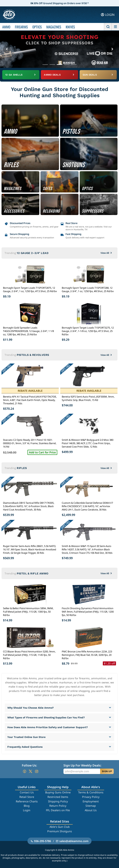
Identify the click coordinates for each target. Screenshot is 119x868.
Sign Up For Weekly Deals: (82, 765)
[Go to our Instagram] (37, 771)
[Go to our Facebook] (24, 771)
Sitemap (91, 806)
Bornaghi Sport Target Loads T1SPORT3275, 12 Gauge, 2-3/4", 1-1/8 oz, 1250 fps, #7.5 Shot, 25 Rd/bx (88, 331)
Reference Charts (27, 801)
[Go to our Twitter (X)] (31, 771)
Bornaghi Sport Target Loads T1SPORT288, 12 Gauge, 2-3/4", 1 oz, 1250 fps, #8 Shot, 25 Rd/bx (88, 289)
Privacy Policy (91, 797)
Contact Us (27, 792)
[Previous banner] (7, 49)
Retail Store (27, 797)
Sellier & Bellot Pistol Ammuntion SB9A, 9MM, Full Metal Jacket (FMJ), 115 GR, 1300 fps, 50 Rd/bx (28, 612)
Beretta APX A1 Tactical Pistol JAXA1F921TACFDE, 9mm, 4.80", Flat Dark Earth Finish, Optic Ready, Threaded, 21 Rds (30, 400)
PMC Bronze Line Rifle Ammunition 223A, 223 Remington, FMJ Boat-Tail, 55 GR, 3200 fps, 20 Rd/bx (87, 655)
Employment (91, 801)
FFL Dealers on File (58, 810)
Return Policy (58, 806)
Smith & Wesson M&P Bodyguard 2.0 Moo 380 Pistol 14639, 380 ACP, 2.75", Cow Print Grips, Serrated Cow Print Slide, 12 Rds (88, 443)
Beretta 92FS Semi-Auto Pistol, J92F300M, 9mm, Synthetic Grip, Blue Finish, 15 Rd (88, 398)
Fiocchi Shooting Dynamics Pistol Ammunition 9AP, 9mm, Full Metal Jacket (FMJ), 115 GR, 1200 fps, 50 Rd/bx (88, 612)
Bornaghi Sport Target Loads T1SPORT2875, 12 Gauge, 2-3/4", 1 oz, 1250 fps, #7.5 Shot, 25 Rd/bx (30, 289)
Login (27, 810)
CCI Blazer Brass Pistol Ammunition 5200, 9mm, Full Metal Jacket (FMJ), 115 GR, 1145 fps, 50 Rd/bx (29, 655)
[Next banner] (112, 49)
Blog (27, 806)
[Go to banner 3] (59, 65)
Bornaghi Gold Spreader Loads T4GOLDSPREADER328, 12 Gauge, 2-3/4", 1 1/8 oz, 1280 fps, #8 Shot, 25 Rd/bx (28, 331)
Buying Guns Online (58, 792)
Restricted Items (58, 797)
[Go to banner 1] (45, 65)
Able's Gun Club (60, 827)
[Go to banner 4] (67, 65)
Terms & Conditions (91, 792)
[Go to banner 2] (52, 65)
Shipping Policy (58, 801)
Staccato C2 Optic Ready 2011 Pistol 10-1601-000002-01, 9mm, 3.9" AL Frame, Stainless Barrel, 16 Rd (30, 443)
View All (107, 253)
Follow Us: (29, 765)
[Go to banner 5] (74, 65)
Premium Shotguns (60, 831)
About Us (91, 810)
